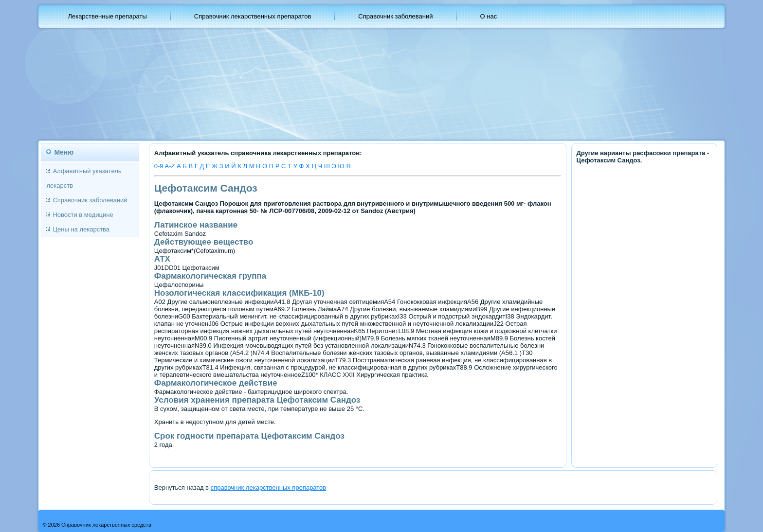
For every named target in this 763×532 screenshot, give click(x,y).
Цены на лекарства (81, 229)
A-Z (171, 166)
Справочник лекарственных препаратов (253, 16)
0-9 (159, 166)
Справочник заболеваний (395, 16)
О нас (489, 16)
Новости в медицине (83, 215)
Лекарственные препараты (107, 16)
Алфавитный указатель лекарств (84, 178)
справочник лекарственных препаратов (269, 488)
